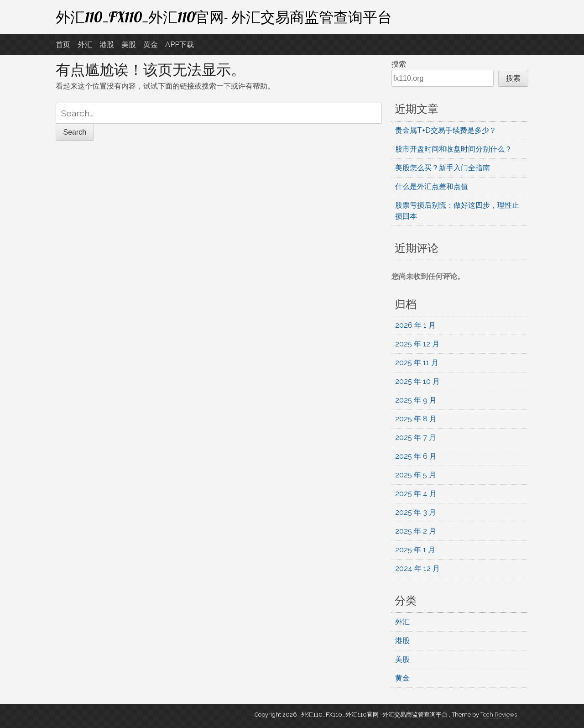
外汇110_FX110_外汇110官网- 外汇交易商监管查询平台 (224, 17)
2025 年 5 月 (416, 475)
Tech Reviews (499, 715)
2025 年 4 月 (416, 494)
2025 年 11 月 (417, 363)
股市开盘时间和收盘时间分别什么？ (454, 149)
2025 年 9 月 (416, 400)
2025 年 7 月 (416, 437)
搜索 (399, 64)
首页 (63, 45)
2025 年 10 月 (417, 381)
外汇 (85, 45)
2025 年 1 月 (415, 550)
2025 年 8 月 (416, 419)
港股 (107, 45)
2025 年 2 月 (416, 531)
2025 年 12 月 (417, 344)
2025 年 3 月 (416, 512)
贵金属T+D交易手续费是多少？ (446, 130)
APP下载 (180, 45)
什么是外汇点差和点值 (432, 186)
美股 (129, 45)
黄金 (151, 45)
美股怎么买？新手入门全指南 (443, 168)
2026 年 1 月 (415, 325)
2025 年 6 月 (416, 456)
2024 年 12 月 (417, 568)
